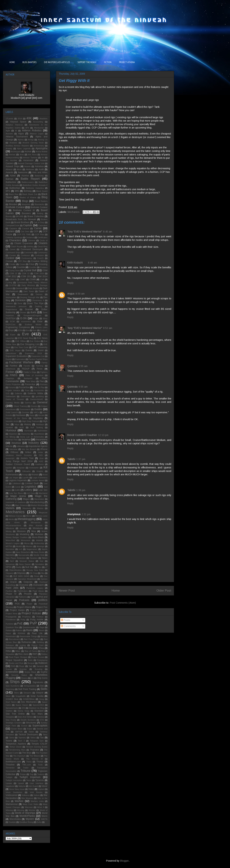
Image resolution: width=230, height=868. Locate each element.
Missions (21, 531)
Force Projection (13, 384)
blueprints (26, 204)
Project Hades (17, 610)
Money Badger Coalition (17, 537)
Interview (13, 449)
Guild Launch (12, 412)
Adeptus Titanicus (14, 125)
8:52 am (108, 328)
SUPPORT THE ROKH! (87, 62)
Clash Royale (17, 247)
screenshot (12, 672)
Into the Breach (29, 449)
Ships (15, 682)
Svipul (30, 729)
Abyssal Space (18, 122)
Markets (10, 508)
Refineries (26, 642)
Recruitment (14, 639)
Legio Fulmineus (40, 478)
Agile (8, 131)
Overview (24, 585)
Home (116, 591)
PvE (20, 624)
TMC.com (27, 765)
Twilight (9, 777)
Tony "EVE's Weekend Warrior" (85, 232)
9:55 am (83, 366)
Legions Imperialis (18, 480)
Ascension (28, 160)
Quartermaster (29, 627)
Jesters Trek (27, 458)
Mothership (39, 543)
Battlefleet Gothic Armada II (35, 185)
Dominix (9, 303)
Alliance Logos (37, 134)
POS (17, 604)
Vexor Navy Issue (17, 789)
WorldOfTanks (27, 816)
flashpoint (28, 378)
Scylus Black (30, 672)
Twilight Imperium (30, 777)
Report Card (37, 645)
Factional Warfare (21, 362)
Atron (19, 169)
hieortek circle (12, 421)
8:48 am (92, 263)
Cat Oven (25, 231)
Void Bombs (36, 792)
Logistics (30, 487)
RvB (13, 666)
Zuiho (39, 822)
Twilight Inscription (14, 780)
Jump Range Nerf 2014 (19, 461)
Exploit (9, 359)
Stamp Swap (23, 711)
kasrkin (9, 468)
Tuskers (41, 774)
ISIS (41, 455)
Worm (44, 816)
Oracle (13, 582)
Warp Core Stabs (31, 804)
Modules (39, 534)
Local (18, 487)
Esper (13, 335)
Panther (9, 591)
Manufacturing (37, 502)
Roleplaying (42, 660)
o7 (46, 567)
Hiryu (17, 424)
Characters (15, 240)
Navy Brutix (39, 552)
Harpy (32, 415)
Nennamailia (24, 555)
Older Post (164, 591)
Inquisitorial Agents (38, 446)
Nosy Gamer (25, 564)
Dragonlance (11, 309)
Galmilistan (26, 396)
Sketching (10, 689)
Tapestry (22, 738)
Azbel (13, 176)
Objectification (15, 570)
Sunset (24, 726)
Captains (13, 228)
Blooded (13, 204)
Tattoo (33, 738)
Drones (23, 312)
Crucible (21, 267)
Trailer (26, 768)
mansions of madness (16, 502)
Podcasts (24, 600)
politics (43, 600)
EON (20, 330)
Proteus (40, 617)
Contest (10, 258)
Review (28, 648)
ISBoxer (14, 452)
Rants (29, 630)
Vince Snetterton (14, 792)
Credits (12, 264)
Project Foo (42, 607)
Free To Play (39, 387)
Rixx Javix (23, 654)
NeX (12, 561)
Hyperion (13, 434)
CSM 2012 (11, 276)
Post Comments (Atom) (123, 603)
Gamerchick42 (37, 399)
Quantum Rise (12, 627)
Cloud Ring (42, 247)
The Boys (27, 753)
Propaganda (11, 617)
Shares (24, 678)
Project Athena (24, 607)
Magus (26, 499)
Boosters (26, 213)
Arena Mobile (42, 152)
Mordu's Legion (13, 543)
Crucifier (33, 267)
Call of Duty (39, 222)
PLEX (33, 597)
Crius (32, 264)
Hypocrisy (26, 434)
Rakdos (19, 630)
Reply (70, 252)
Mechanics (74, 212)
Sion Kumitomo (13, 686)
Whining (9, 810)
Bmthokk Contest (15, 207)
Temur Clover (15, 747)
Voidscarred (12, 795)
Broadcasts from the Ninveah (21, 219)
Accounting (38, 122)
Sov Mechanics (29, 702)
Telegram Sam (37, 741)
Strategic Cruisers (14, 723)
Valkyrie (22, 786)
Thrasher (10, 765)
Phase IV (11, 594)
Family (44, 363)
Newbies (34, 558)
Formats (44, 384)
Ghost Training (20, 406)
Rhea (41, 648)
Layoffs (25, 478)
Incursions (42, 439)
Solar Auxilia (37, 696)
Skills (44, 689)
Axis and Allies (40, 172)
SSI (23, 708)
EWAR (41, 350)
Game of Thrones (15, 399)
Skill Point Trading (27, 689)
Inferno (9, 446)
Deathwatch (23, 294)
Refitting (40, 642)
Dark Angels (34, 288)
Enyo (11, 330)
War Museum (27, 798)
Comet (12, 249)
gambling (40, 396)
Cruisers (44, 267)
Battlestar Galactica (35, 188)
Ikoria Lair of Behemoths (32, 437)
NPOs (9, 567)
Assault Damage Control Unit (31, 163)
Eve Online (35, 341)
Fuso (27, 390)
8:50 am (80, 294)
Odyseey (10, 573)
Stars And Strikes (25, 717)
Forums (12, 387)
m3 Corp (31, 493)
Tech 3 (21, 741)
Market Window (38, 505)
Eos (27, 330)
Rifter (8, 651)
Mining (9, 531)
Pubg (23, 620)
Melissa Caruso (16, 516)
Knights (40, 471)
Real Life (37, 633)
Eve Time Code (21, 347)
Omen (36, 576)
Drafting (38, 306)
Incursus (16, 443)
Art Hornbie (11, 160)
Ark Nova (32, 155)
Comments (68, 626)
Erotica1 (44, 330)
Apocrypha (41, 148)
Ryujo (22, 666)
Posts (66, 620)
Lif (7, 483)
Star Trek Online (15, 714)
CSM (45, 270)
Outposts (28, 582)
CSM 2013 (26, 276)
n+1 (20, 549)
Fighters (44, 372)
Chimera (31, 240)
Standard (39, 711)
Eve (26, 334)
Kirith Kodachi (75, 263)
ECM (12, 321)
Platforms (23, 597)
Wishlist (32, 810)
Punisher (10, 624)
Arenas (12, 155)
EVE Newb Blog (25, 338)
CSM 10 (13, 273)
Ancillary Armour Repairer (17, 146)
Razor (8, 633)
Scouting (38, 669)
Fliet (42, 381)
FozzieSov (24, 387)
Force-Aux (30, 384)
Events (29, 350)
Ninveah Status (27, 561)
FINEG (14, 375)
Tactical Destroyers (28, 735)
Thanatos (35, 750)
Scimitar (23, 669)
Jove (41, 458)
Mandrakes (39, 499)
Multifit (19, 546)
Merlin (11, 519)
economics (26, 321)
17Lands (9, 119)
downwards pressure (16, 306)
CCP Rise (40, 234)
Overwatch (38, 585)
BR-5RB (20, 216)
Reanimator (11, 636)
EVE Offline (21, 341)
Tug (32, 774)
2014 (20, 119)
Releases (10, 645)
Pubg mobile (37, 620)
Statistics (40, 717)
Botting (40, 213)
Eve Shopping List (30, 344)
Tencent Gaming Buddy (37, 747)
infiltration (21, 446)
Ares (22, 155)
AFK (27, 128)
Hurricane (29, 431)
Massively (27, 508)
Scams (9, 669)
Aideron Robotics (32, 130)
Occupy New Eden (35, 570)
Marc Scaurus (21, 505)
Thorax (40, 762)
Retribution (12, 648)
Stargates (10, 717)
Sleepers (27, 693)
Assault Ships (13, 166)
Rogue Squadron (14, 660)
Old (7, 576)
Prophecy (26, 617)
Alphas (21, 140)
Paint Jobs (12, 588)
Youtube (12, 822)
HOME (12, 62)
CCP (36, 231)
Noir (42, 561)
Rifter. (18, 651)
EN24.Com (11, 324)
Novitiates (40, 564)
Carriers (10, 231)
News (45, 558)
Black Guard (42, 191)
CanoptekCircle (12, 225)
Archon (28, 152)
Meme (29, 516)
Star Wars (37, 714)
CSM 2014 (42, 276)
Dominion (20, 300)
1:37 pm (81, 459)
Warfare (19, 801)
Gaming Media (13, 403)
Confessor (25, 255)
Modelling (25, 534)
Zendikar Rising (26, 822)
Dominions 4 (38, 300)
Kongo (25, 475)
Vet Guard (34, 786)
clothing (30, 247)
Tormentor (10, 768)
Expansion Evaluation (16, 356)
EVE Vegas (15, 350)
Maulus (40, 508)
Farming (40, 366)
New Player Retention (16, 558)
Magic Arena (18, 496)
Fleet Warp (31, 381)
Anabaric (13, 143)
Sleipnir (40, 693)
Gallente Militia (35, 393)
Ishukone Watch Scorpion (19, 455)
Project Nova (11, 614)
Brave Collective (36, 216)
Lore (17, 490)
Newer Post (67, 591)
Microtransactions (13, 525)
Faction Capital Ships (38, 359)
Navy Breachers (23, 552)
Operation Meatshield (27, 579)
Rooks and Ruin (16, 663)
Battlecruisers (28, 182)
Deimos (39, 294)
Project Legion (37, 610)
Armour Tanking (30, 158)
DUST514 (11, 318)
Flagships (10, 378)
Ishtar (41, 452)
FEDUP (26, 369)
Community (42, 253)
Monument (26, 540)
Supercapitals (40, 726)
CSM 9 (13, 279)
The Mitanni (35, 756)
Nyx (40, 567)
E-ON (23, 318)
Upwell (21, 783)
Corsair (9, 261)
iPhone (44, 449)
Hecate (41, 415)
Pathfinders (23, 591)
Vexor (45, 786)
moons (39, 540)
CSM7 (23, 279)
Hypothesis (39, 434)
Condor (13, 255)
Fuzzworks (39, 390)
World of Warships (25, 813)
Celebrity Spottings (14, 237)
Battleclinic (11, 182)
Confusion (39, 255)
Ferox (40, 369)
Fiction (10, 372)
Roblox (44, 654)
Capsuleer (43, 225)
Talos (45, 735)
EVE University (40, 347)
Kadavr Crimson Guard (18, 464)
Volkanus (26, 795)
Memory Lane (41, 516)
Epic (35, 330)
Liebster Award (38, 480)
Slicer (8, 696)
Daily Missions (28, 285)
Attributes (30, 169)
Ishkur (28, 452)
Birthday (28, 191)
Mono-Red (10, 540)
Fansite (27, 366)
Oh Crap (33, 573)
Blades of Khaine (28, 197)
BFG (8, 191)
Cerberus (30, 237)
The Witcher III (34, 759)
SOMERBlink (29, 699)
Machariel (43, 493)
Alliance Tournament (17, 137)
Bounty (9, 216)
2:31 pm (86, 514)
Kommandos (12, 475)
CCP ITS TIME (24, 234)
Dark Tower (29, 291)
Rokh (30, 660)
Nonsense (10, 564)
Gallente (19, 393)
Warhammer (12, 804)
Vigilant (41, 789)
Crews (22, 264)
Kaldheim (40, 464)
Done (20, 303)
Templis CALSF (39, 744)
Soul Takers (11, 702)
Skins (16, 693)
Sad (30, 666)
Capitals (28, 225)
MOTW (9, 546)
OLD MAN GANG (21, 576)
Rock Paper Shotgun (18, 657)
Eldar (40, 321)
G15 (8, 393)
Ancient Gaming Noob (33, 143)
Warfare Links (37, 801)
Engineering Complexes (18, 327)
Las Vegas (14, 478)
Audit (41, 169)
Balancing (39, 176)
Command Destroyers (32, 249)
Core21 (40, 258)
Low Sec (43, 490)
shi (32, 678)
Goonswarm (25, 409)
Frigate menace (13, 390)
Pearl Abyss (38, 591)
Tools (40, 765)
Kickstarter (34, 468)
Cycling (9, 282)
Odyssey (21, 573)
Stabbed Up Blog (37, 708)
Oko (43, 573)
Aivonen (9, 134)
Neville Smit (39, 555)
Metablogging (27, 519)
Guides (38, 409)
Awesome (23, 172)
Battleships (15, 188)
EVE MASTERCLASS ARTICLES (57, 62)
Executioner (11, 353)
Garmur (28, 403)
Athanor (9, 169)
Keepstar (21, 468)
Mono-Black (38, 537)
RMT (35, 654)
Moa (34, 531)
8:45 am (108, 232)
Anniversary (39, 146)
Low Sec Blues (16, 493)
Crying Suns (14, 270)
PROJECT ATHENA (127, 62)
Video (31, 789)
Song (42, 699)
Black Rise (14, 194)
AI (16, 131)
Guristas (26, 412)
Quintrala (72, 366)
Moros (27, 543)
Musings (41, 546)
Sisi (42, 686)
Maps (8, 505)
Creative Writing (39, 261)
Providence (11, 620)
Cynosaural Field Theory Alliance (32, 282)
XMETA (44, 819)
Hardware (21, 415)
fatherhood (10, 369)
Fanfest (14, 366)
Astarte (27, 166)
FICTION (108, 62)
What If (41, 807)
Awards (9, 172)
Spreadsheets (12, 708)
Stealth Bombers (28, 720)
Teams (9, 741)
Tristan (23, 774)
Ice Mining (11, 437)
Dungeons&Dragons (32, 315)
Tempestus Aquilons (16, 744)
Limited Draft (32, 483)
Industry (34, 443)
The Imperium (19, 756)
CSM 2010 (39, 273)
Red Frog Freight (32, 639)
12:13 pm (103, 435)
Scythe (44, 672)
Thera (29, 762)
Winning (21, 810)
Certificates (42, 237)
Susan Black (17, 729)
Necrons (10, 555)
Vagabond (10, 786)
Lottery (28, 490)
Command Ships (13, 253)
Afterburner (39, 128)
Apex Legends (24, 149)
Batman (9, 179)
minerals (23, 528)
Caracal (26, 228)
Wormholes (15, 819)
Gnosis (34, 406)
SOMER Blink (12, 699)
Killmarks (26, 471)
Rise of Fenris (31, 651)
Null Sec (30, 567)
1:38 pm (81, 490)
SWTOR (19, 732)
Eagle (36, 318)
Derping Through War (30, 297)
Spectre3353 (38, 705)
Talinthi (71, 459)
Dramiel (29, 309)
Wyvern (30, 819)
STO (42, 720)
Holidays (40, 424)
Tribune (25, 771)
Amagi (31, 140)
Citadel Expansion (24, 243)
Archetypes (16, 152)
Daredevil (20, 288)
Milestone (10, 528)
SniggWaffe (20, 696)
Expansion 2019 (33, 353)
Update (9, 783)
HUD (22, 427)
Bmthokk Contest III (24, 210)
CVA (42, 279)
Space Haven (22, 705)
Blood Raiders (41, 201)
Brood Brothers (22, 222)
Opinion (44, 579)
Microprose (36, 522)
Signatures (38, 682)
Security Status (19, 675)
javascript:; (10, 458)
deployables (11, 297)
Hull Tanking (37, 427)
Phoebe (28, 594)
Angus (71, 294)
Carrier (38, 228)
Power (29, 604)
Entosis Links (41, 327)
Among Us (43, 140)
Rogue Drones (38, 657)
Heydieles (38, 418)
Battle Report (30, 179)
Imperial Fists (12, 440)
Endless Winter (33, 324)
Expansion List (38, 356)
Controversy (27, 258)
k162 (41, 461)
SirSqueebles (30, 686)
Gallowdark (11, 396)
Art (43, 158)
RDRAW (21, 633)
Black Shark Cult (30, 194)
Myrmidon (10, 549)
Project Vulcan (31, 613)
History (28, 424)
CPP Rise (22, 261)
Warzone (29, 807)
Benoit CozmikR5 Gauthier (82, 435)
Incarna (26, 439)
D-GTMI (13, 285)
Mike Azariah (36, 525)
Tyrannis (40, 780)
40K (29, 118)
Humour (11, 430)
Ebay (45, 318)
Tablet (31, 732)
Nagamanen (32, 549)
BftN (17, 191)
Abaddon (43, 119)
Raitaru (9, 630)
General (42, 402)
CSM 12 (26, 273)
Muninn (29, 546)
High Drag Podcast (30, 421)
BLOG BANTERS (29, 62)
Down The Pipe (35, 303)
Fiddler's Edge (30, 372)
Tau (42, 738)
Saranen (40, 666)
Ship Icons (42, 678)
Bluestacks (39, 204)
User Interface (37, 783)
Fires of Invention (34, 375)
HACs (36, 412)
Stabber (9, 711)
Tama (11, 738)
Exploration (20, 359)
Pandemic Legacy (35, 588)
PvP (33, 623)
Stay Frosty (11, 720)
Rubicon (43, 663)
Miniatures (38, 528)
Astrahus (39, 166)
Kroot (45, 475)
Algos (21, 134)
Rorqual (31, 663)
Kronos (35, 475)
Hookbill (9, 427)
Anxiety (9, 149)
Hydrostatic (42, 431)
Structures (31, 723)
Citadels (43, 243)
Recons (44, 636)
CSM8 (32, 279)
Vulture (37, 795)
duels (33, 312)
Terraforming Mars (17, 750)
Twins (29, 780)
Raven (41, 630)
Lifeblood (17, 483)
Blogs (25, 201)
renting (23, 645)
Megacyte (43, 513)
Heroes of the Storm (16, 418)
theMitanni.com (13, 762)
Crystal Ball (30, 270)
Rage (42, 627)
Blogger (124, 861)
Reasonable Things (28, 636)
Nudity (19, 567)
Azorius (25, 176)
